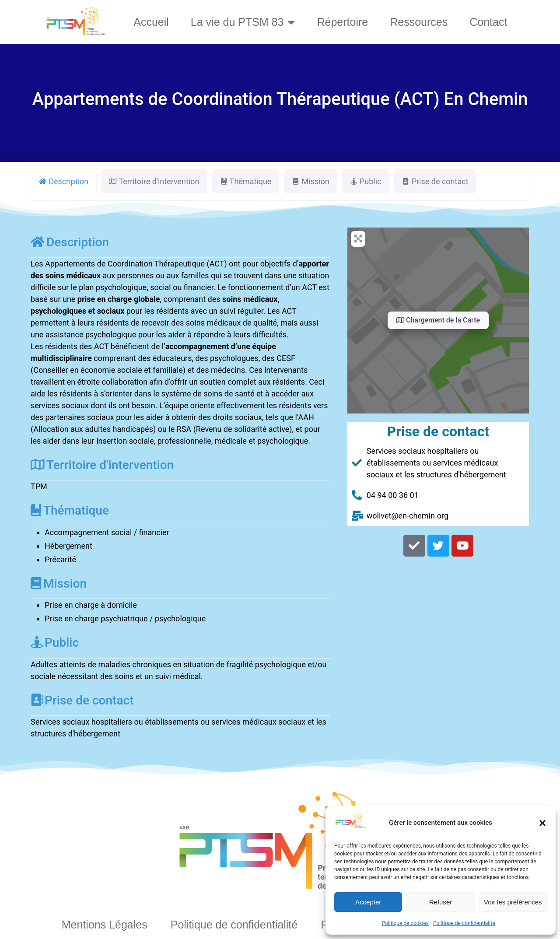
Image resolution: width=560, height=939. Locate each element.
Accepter (368, 902)
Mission (59, 583)
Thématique (70, 510)
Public (55, 643)
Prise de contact (82, 700)
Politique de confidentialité (464, 923)
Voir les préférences (513, 902)
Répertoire (342, 22)
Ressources (419, 22)
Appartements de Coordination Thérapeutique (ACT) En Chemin (280, 99)
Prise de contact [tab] (435, 181)
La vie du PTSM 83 (243, 22)
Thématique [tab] (246, 181)
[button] (542, 823)
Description (70, 242)
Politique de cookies (405, 923)
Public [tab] (366, 181)
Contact (488, 22)
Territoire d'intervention (102, 465)
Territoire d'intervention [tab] (154, 181)
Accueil (151, 22)
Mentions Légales (105, 925)
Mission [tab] (310, 181)
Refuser (441, 902)
